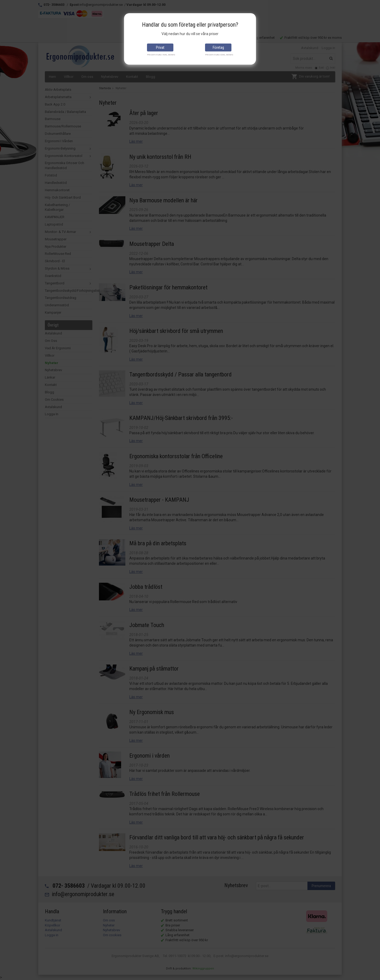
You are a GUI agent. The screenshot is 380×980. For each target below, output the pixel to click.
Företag (218, 47)
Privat (160, 47)
